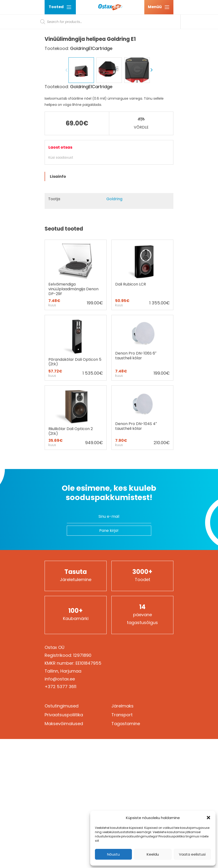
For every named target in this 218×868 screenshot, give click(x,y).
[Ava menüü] (159, 7)
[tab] (109, 305)
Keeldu (153, 854)
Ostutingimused (62, 835)
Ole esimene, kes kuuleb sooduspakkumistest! (109, 622)
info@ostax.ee (60, 808)
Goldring (114, 328)
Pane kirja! (109, 660)
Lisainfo (58, 305)
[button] (208, 818)
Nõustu (113, 854)
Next (151, 199)
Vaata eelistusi (192, 854)
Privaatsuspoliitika (64, 844)
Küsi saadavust (61, 286)
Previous (67, 199)
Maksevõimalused (64, 853)
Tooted (60, 7)
